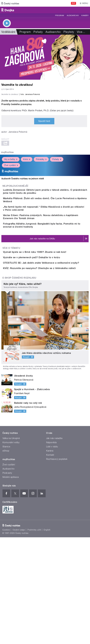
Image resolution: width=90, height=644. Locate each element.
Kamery (85, 16)
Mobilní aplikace (11, 584)
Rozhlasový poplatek (57, 566)
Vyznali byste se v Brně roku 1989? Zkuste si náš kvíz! (46, 327)
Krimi (27, 210)
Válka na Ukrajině (11, 545)
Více (81, 32)
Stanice (6, 553)
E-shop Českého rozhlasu (19, 384)
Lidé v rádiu (52, 553)
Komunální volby (11, 549)
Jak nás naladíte (54, 545)
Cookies (6, 636)
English (47, 636)
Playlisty (69, 32)
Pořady (38, 32)
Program (60, 16)
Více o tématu (11, 323)
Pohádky (41, 210)
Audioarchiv (73, 16)
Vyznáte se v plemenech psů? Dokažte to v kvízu (43, 340)
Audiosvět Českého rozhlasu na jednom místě (23, 229)
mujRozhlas (7, 203)
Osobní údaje (19, 636)
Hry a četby (11, 210)
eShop (6, 557)
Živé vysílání (11, 216)
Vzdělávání (8, 32)
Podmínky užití (34, 636)
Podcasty (7, 579)
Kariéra (50, 557)
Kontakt (50, 561)
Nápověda (51, 549)
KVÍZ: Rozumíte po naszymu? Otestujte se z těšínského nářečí (50, 367)
